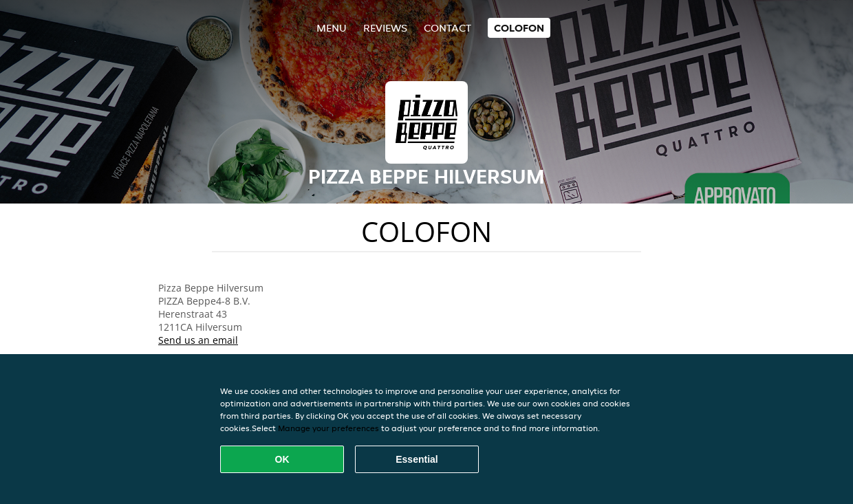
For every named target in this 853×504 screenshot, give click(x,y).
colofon (519, 28)
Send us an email (198, 340)
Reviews (385, 28)
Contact (447, 28)
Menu (332, 28)
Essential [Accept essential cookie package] (417, 459)
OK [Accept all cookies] (282, 459)
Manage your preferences (328, 428)
